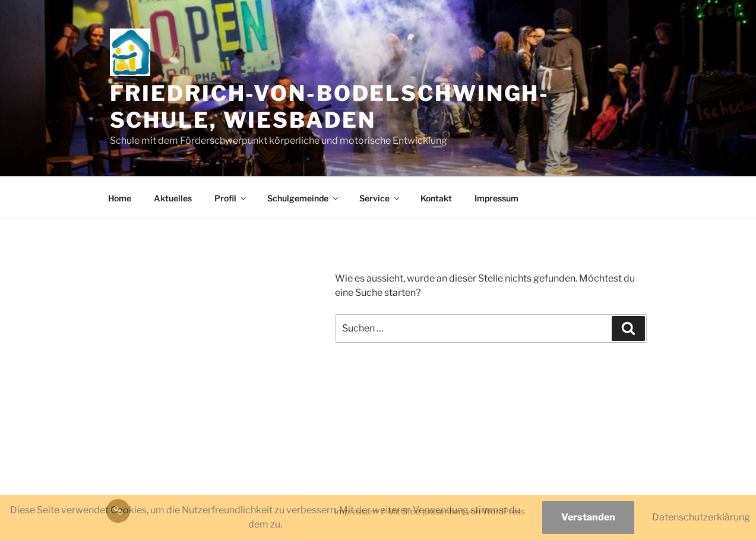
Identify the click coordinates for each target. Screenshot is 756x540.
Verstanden (588, 517)
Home (120, 198)
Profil (231, 198)
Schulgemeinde (303, 198)
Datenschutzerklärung (701, 517)
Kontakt (436, 198)
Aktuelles (173, 198)
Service (380, 198)
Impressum (496, 198)
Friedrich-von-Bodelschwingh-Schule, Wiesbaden (330, 107)
